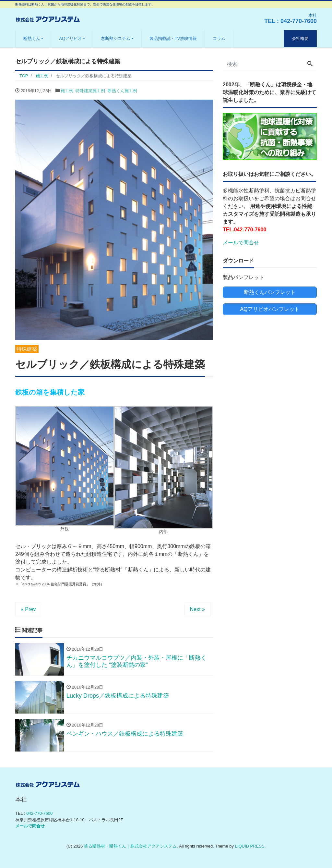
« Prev (28, 609)
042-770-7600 (299, 21)
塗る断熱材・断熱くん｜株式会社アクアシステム (130, 846)
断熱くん (32, 38)
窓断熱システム (116, 38)
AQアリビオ (71, 38)
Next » (197, 609)
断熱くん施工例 (122, 91)
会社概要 (300, 38)
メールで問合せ (241, 243)
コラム (219, 38)
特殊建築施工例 (90, 91)
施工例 (67, 91)
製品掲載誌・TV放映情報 (173, 38)
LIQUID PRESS (250, 846)
